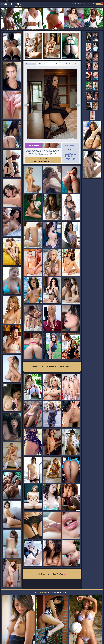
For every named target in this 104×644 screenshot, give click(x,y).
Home (59, 4)
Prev (28, 104)
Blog (76, 4)
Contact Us (87, 639)
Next (76, 104)
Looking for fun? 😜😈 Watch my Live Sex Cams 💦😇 (52, 365)
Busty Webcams (99, 1)
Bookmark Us (87, 634)
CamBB (92, 4)
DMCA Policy (87, 642)
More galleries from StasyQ (43, 160)
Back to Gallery (31, 63)
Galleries (68, 4)
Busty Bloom (23, 1)
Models (84, 4)
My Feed (99, 4)
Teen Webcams (89, 1)
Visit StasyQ (43, 156)
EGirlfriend (14, 5)
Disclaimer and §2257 (97, 642)
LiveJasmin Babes (13, 1)
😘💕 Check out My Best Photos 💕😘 (52, 573)
